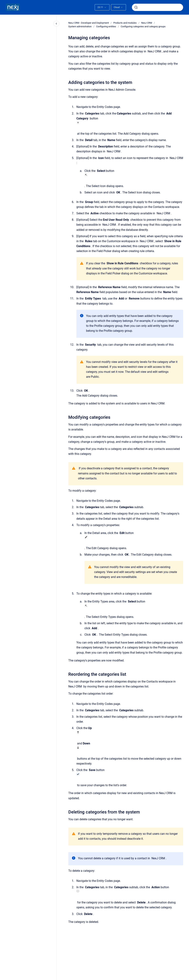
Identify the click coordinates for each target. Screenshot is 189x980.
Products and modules (125, 23)
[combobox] (157, 7)
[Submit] (136, 7)
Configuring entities (106, 26)
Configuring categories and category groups (143, 26)
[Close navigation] (56, 24)
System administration (80, 26)
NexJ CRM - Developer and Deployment (89, 23)
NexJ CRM (147, 23)
